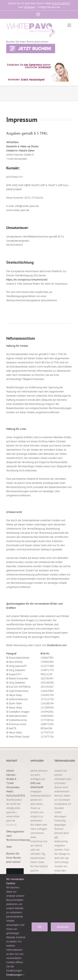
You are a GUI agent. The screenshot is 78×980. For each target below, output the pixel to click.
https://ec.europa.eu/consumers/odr (27, 280)
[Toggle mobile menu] (70, 25)
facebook (11, 825)
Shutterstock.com (57, 645)
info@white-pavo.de (49, 7)
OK (40, 927)
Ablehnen (63, 927)
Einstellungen (15, 975)
